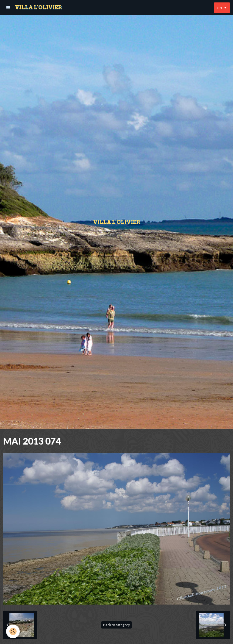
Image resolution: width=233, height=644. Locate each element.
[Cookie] (13, 631)
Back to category (116, 625)
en (220, 7)
